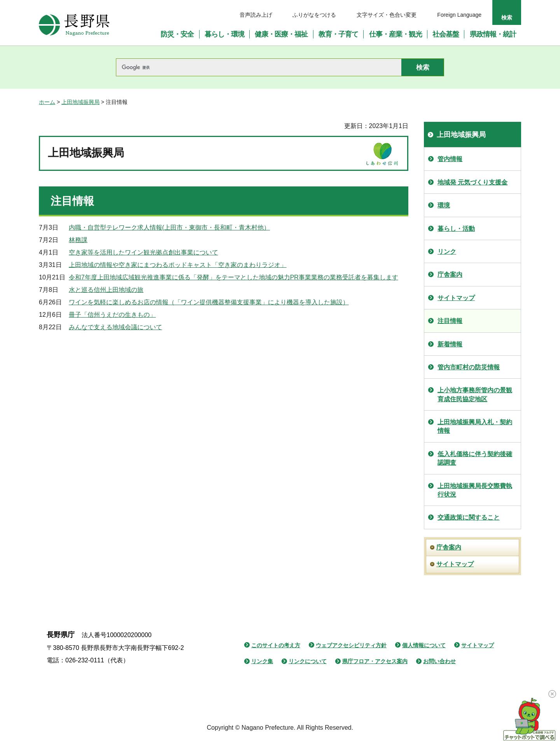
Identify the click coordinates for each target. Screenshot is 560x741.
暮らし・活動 (456, 229)
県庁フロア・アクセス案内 (375, 661)
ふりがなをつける (314, 15)
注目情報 (450, 321)
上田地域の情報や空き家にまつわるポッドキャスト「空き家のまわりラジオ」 (178, 265)
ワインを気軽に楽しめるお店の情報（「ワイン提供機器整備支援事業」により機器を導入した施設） (209, 302)
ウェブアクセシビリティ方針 (351, 645)
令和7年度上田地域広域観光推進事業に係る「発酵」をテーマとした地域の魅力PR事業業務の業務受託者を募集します (234, 277)
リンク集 (262, 661)
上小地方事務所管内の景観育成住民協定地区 (475, 394)
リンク (447, 252)
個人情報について (424, 645)
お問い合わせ (439, 661)
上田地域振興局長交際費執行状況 (475, 490)
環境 (444, 205)
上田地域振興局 (80, 102)
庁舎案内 (450, 275)
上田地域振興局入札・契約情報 (475, 426)
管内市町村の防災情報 (469, 367)
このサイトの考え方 (276, 645)
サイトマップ (456, 298)
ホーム (47, 102)
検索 (507, 18)
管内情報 (450, 159)
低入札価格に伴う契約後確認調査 (475, 458)
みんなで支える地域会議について (115, 327)
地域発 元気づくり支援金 (472, 182)
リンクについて (308, 661)
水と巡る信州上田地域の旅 (106, 290)
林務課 (78, 240)
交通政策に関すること (469, 517)
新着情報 (450, 344)
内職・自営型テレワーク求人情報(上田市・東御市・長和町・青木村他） (169, 227)
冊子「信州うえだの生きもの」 (112, 315)
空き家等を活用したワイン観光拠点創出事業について (143, 252)
